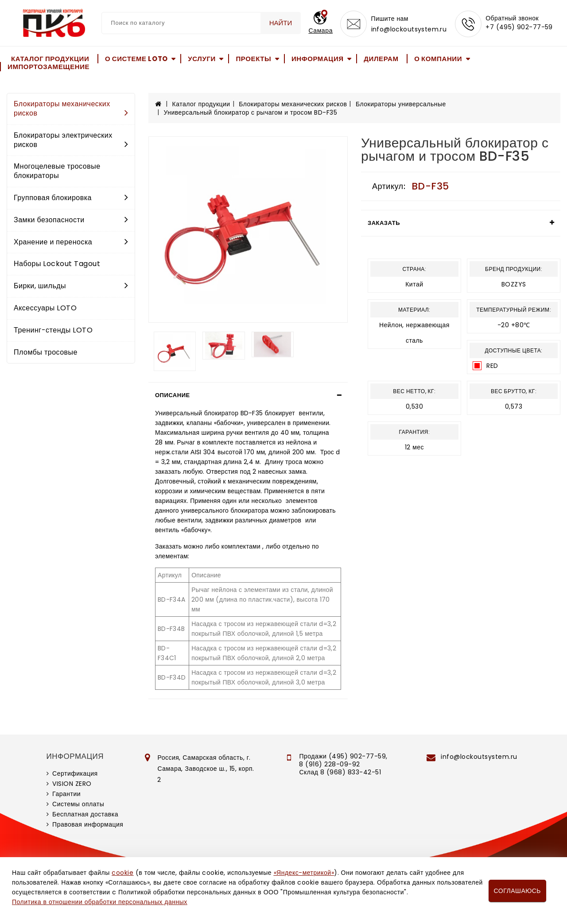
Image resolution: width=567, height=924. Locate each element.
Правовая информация (88, 824)
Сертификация (75, 773)
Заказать (384, 223)
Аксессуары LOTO (45, 308)
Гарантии (66, 794)
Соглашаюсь (517, 891)
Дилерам (381, 59)
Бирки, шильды (71, 286)
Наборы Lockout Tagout (57, 264)
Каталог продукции (50, 59)
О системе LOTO (136, 59)
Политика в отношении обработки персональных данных (100, 902)
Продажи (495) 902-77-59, (343, 756)
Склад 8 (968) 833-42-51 (340, 772)
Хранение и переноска (71, 242)
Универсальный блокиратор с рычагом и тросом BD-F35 (251, 112)
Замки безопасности (71, 220)
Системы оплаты (78, 804)
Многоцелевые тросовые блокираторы (57, 171)
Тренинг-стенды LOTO (53, 330)
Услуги (202, 59)
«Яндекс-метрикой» (304, 873)
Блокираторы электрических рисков (71, 140)
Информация (318, 59)
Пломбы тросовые (46, 352)
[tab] (248, 395)
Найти (281, 23)
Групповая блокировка (71, 198)
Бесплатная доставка (85, 814)
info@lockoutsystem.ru (409, 29)
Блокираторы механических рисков (71, 108)
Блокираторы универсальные (401, 104)
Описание (173, 395)
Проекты (253, 59)
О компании (438, 59)
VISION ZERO (72, 784)
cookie (122, 873)
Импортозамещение (49, 67)
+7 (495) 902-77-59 (519, 27)
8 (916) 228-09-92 (330, 764)
